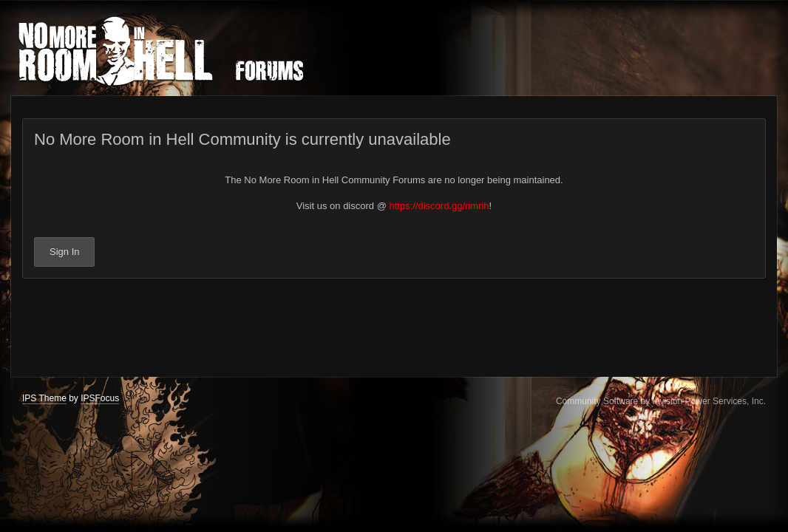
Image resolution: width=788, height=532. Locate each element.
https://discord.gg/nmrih (439, 206)
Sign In (64, 252)
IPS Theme (44, 398)
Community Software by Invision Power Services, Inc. (661, 401)
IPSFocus (100, 398)
